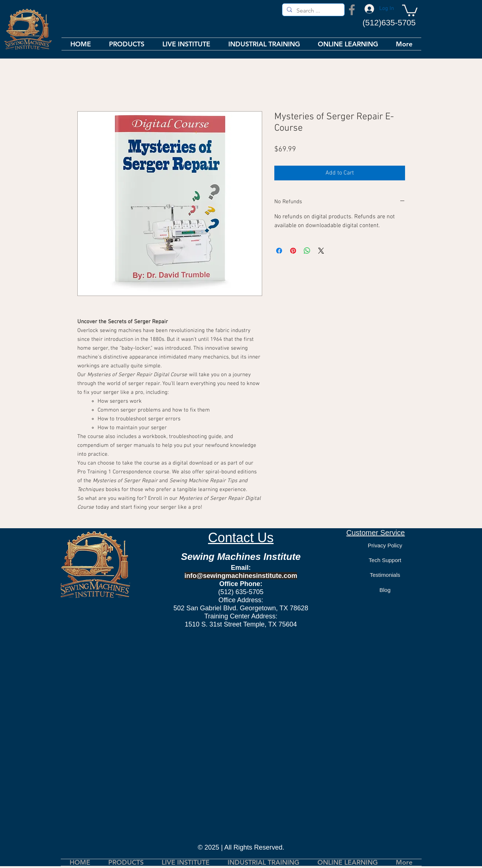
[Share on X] (321, 251)
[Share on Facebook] (279, 251)
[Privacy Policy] (385, 545)
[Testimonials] (385, 575)
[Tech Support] (385, 560)
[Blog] (385, 590)
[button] (410, 10)
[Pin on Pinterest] (293, 251)
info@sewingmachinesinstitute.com (241, 576)
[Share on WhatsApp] (307, 251)
